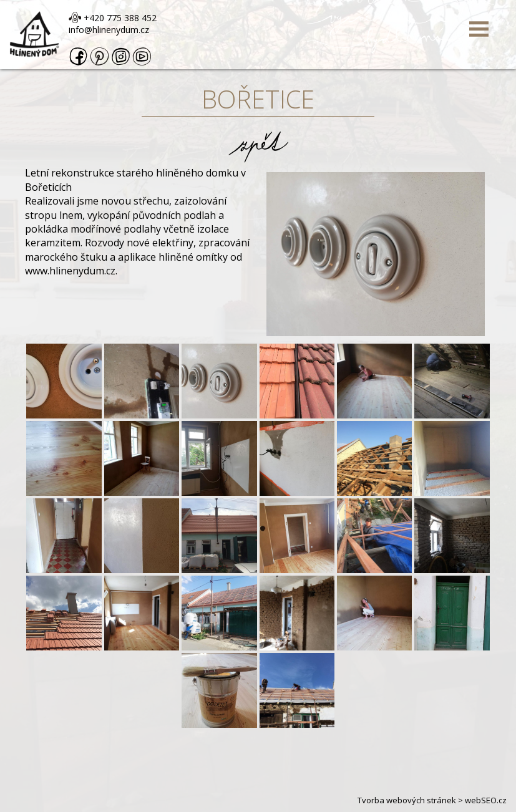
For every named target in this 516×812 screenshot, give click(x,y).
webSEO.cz (486, 800)
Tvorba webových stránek (407, 800)
